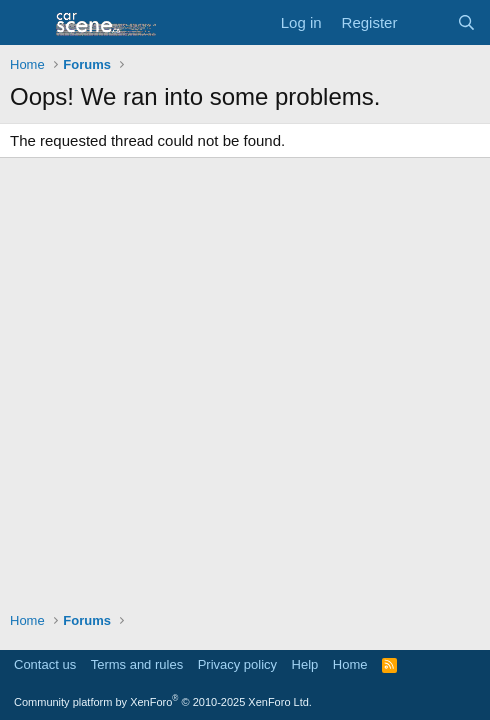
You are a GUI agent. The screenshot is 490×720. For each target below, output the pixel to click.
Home (350, 664)
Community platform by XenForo (163, 702)
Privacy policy (237, 664)
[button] (27, 23)
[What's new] (426, 22)
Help (305, 664)
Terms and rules (137, 664)
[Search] (466, 22)
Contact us (45, 664)
